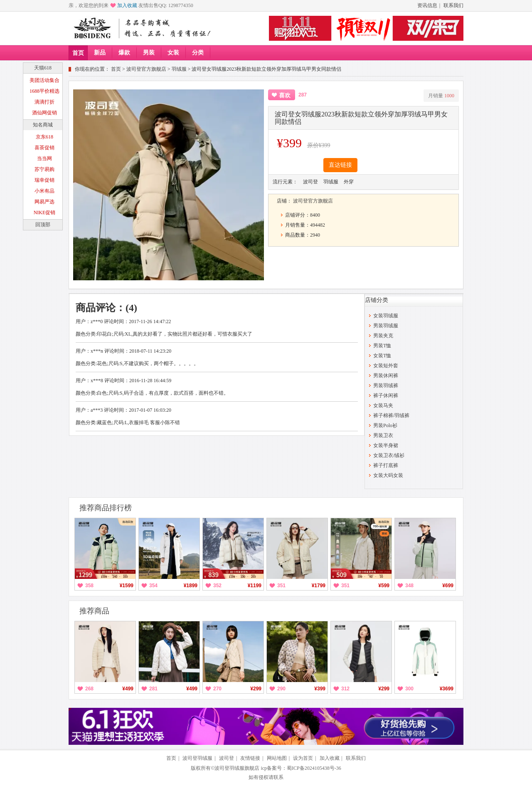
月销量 (441, 96)
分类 (198, 53)
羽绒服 (179, 69)
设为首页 (303, 758)
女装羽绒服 (386, 316)
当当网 (44, 158)
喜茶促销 (44, 148)
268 (89, 689)
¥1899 (191, 586)
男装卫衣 (383, 435)
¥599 (384, 586)
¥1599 (127, 586)
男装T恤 (382, 346)
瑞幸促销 (44, 180)
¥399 (320, 689)
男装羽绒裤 (386, 386)
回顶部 (43, 225)
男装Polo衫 (385, 425)
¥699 (448, 586)
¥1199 (255, 586)
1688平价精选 (44, 91)
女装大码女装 (388, 475)
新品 (100, 53)
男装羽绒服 (386, 326)
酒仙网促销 (44, 113)
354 (153, 586)
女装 (173, 53)
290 (281, 689)
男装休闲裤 (386, 376)
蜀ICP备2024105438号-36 (314, 768)
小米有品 (44, 191)
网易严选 (44, 202)
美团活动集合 (44, 80)
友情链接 (250, 758)
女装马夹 (383, 405)
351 (281, 586)
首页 (78, 53)
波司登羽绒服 (197, 758)
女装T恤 (382, 356)
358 (89, 586)
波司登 (227, 758)
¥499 (128, 689)
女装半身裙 (386, 445)
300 (409, 689)
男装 (149, 53)
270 (217, 689)
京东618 (44, 137)
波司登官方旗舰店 (146, 69)
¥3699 (447, 689)
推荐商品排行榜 (106, 508)
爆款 (124, 53)
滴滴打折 (44, 102)
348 (409, 586)
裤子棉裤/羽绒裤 (391, 415)
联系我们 (453, 5)
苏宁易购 (44, 169)
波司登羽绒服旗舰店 (237, 768)
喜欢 (285, 95)
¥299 (256, 689)
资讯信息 (427, 5)
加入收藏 (127, 5)
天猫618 (43, 68)
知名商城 (43, 125)
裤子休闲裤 (386, 395)
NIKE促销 (45, 213)
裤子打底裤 (386, 465)
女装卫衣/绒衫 (389, 455)
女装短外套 (386, 366)
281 (153, 689)
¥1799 (319, 586)
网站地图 (277, 758)
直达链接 (340, 165)
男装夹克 (383, 336)
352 (217, 586)
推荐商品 (94, 611)
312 (345, 689)
